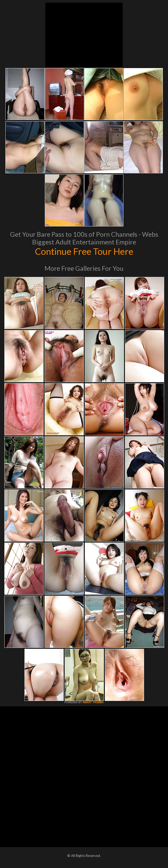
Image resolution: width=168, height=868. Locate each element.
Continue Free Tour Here (84, 251)
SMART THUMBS (93, 702)
